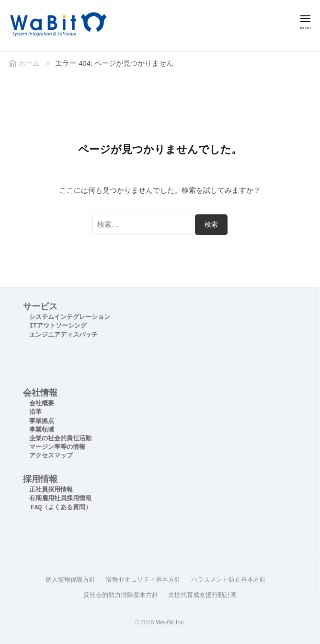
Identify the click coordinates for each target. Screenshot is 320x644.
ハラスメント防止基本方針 (229, 580)
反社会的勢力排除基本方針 (121, 595)
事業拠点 (42, 421)
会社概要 (42, 404)
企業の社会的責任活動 (60, 439)
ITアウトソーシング (58, 326)
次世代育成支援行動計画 (202, 595)
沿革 (35, 412)
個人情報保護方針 (70, 580)
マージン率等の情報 (57, 447)
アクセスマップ (51, 456)
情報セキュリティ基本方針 (143, 580)
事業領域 (42, 430)
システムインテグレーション (70, 317)
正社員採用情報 (51, 490)
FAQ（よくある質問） (61, 508)
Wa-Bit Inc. (171, 622)
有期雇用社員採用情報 (60, 498)
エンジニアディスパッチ (63, 335)
